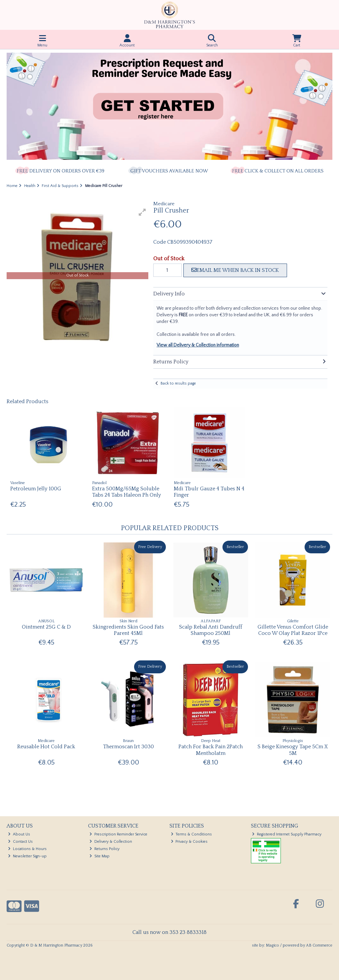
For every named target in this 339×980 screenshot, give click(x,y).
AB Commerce (319, 945)
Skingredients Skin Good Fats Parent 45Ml (128, 630)
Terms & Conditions (192, 834)
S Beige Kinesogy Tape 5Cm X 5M (293, 750)
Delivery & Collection (111, 842)
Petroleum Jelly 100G (36, 489)
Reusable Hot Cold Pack (46, 747)
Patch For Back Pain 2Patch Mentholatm (211, 750)
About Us (19, 834)
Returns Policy (104, 849)
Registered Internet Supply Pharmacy (287, 834)
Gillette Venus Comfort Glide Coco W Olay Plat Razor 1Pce (293, 630)
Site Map (99, 856)
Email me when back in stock (235, 270)
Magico (272, 945)
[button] (142, 212)
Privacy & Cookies (189, 842)
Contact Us (20, 842)
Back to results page (178, 383)
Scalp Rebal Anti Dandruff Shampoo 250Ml (211, 630)
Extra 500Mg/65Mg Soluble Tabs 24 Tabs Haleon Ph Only (126, 492)
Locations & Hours (27, 849)
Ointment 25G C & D (46, 627)
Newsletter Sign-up (27, 856)
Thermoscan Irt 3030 (128, 747)
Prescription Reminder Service (118, 834)
